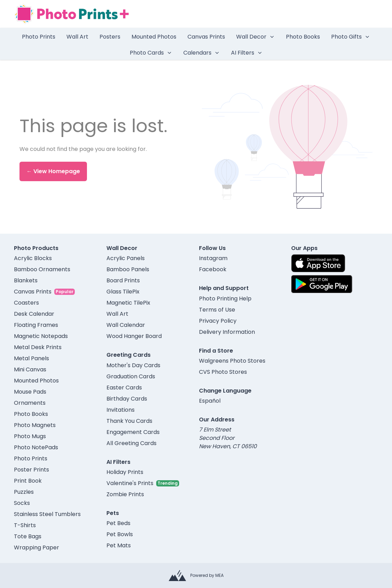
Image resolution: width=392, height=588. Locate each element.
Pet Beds (118, 523)
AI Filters (247, 53)
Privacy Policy (218, 321)
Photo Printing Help (225, 299)
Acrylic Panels (126, 258)
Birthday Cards (127, 399)
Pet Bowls (120, 534)
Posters (110, 37)
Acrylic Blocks (33, 258)
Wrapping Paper (37, 547)
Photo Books (303, 37)
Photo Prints (39, 37)
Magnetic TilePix (128, 303)
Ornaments (30, 403)
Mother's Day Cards (133, 365)
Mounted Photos (154, 37)
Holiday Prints (125, 472)
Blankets (26, 280)
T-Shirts (25, 525)
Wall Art (77, 37)
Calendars (202, 53)
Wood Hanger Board (134, 336)
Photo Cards (151, 53)
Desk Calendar (34, 314)
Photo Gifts (351, 37)
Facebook (213, 269)
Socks (22, 503)
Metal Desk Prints (38, 347)
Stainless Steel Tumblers (47, 514)
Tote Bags (28, 536)
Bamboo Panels (128, 269)
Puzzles (24, 492)
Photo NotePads (36, 447)
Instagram (213, 258)
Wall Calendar (126, 325)
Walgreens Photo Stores (232, 361)
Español (210, 401)
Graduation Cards (131, 376)
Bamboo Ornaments (42, 269)
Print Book (28, 481)
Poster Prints (31, 470)
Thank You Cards (129, 421)
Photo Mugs (30, 436)
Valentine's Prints (130, 483)
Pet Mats (119, 545)
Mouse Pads (30, 392)
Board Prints (123, 280)
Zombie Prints (125, 494)
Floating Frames (36, 325)
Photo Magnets (35, 425)
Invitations (121, 410)
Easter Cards (124, 388)
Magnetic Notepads (41, 336)
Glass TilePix (123, 292)
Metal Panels (31, 358)
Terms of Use (217, 310)
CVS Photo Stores (223, 372)
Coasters (26, 303)
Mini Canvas (30, 369)
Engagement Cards (133, 432)
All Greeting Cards (131, 443)
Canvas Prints (206, 37)
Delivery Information (227, 332)
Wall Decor (255, 37)
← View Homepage (53, 171)
